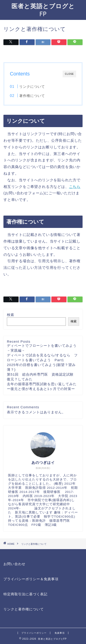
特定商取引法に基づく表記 (25, 594)
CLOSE (69, 74)
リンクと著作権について (24, 609)
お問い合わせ (14, 564)
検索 (11, 315)
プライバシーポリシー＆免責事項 (31, 579)
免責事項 (60, 633)
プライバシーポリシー (34, 633)
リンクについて (32, 87)
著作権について (32, 96)
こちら (75, 187)
